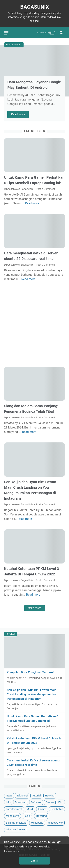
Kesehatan (57, 809)
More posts (35, 608)
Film (61, 802)
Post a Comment (45, 189)
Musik (30, 809)
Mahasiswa (13, 816)
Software (36, 802)
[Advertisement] (34, 324)
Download (21, 802)
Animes (42, 809)
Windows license (15, 829)
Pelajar (28, 816)
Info (8, 802)
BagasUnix (35, 7)
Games (50, 802)
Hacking (50, 796)
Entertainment (14, 809)
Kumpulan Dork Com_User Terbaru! (30, 672)
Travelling (41, 816)
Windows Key (55, 823)
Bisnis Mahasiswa (16, 823)
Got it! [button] (34, 861)
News (9, 796)
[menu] (8, 33)
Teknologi (22, 796)
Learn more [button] (12, 851)
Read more (20, 115)
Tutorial (36, 796)
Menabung (37, 823)
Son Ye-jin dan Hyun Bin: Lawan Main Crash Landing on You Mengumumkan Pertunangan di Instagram (32, 694)
